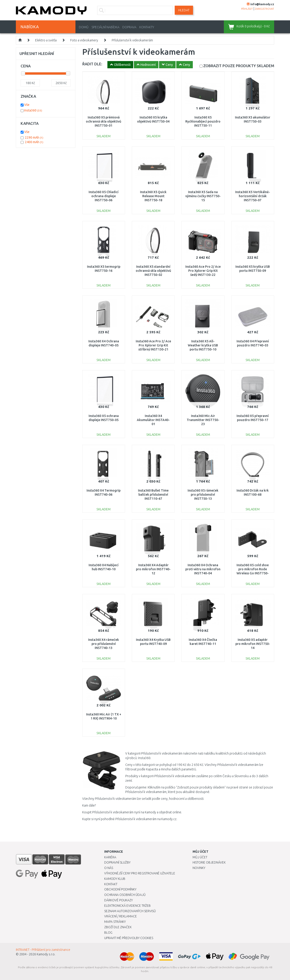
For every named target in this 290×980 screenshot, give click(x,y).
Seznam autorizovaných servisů (130, 911)
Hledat (184, 10)
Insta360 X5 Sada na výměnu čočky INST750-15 (203, 196)
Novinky (199, 868)
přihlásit (247, 9)
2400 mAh (34, 142)
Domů (84, 27)
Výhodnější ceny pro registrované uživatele (140, 873)
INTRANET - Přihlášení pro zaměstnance (43, 950)
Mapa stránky (115, 922)
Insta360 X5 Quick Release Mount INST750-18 (153, 196)
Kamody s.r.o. (46, 954)
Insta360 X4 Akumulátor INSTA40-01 (153, 420)
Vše (27, 105)
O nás (109, 868)
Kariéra (110, 857)
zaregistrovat (265, 9)
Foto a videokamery (84, 40)
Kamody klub (115, 879)
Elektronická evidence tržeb (127, 906)
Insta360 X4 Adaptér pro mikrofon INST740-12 (153, 569)
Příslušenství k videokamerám (132, 40)
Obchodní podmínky (120, 889)
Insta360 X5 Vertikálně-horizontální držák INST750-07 (253, 196)
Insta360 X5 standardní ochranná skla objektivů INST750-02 (153, 271)
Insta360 (33, 110)
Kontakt (111, 884)
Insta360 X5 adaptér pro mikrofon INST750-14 (253, 644)
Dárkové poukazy (118, 900)
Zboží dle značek (118, 927)
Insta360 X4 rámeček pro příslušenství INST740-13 (104, 644)
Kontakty (147, 27)
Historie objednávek (209, 862)
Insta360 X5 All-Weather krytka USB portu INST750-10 (203, 345)
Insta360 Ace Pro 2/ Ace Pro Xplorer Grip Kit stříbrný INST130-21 (153, 345)
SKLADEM (239, 66)
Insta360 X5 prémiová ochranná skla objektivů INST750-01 (104, 121)
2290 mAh (34, 137)
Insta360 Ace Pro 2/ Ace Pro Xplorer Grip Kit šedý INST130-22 (203, 271)
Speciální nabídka (105, 27)
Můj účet (200, 857)
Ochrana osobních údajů (125, 895)
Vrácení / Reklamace (121, 916)
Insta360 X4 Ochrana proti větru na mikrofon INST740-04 (203, 569)
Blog (108, 933)
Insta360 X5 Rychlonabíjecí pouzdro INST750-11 (203, 121)
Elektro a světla (46, 40)
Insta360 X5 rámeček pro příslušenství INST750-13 (203, 495)
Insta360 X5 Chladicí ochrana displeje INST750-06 (104, 196)
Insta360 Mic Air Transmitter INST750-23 (203, 420)
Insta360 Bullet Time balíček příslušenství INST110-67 (153, 495)
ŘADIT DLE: (92, 64)
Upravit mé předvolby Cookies (129, 938)
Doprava (129, 27)
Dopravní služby (117, 862)
